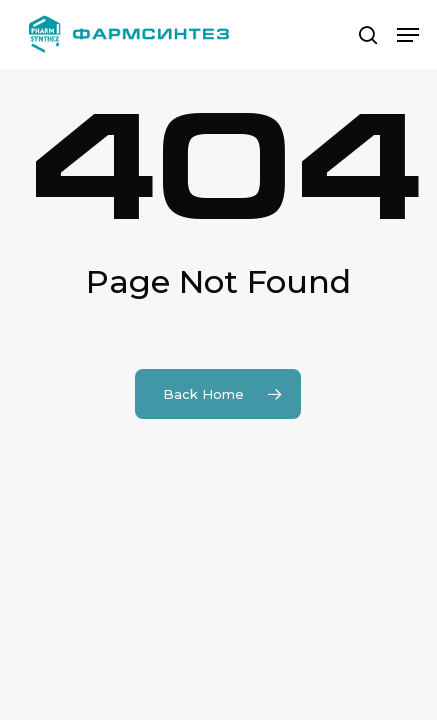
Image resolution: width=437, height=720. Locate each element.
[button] (408, 35)
